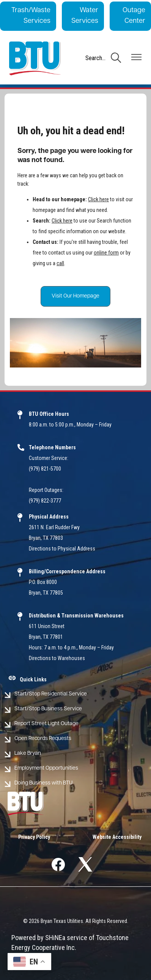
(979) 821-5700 (45, 469)
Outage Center (134, 16)
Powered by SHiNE (37, 938)
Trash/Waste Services (31, 16)
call (60, 263)
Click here (98, 199)
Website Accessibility (117, 837)
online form (106, 253)
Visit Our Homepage (75, 296)
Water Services (85, 16)
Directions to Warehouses (57, 658)
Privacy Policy (34, 837)
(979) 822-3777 (45, 501)
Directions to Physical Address (62, 549)
